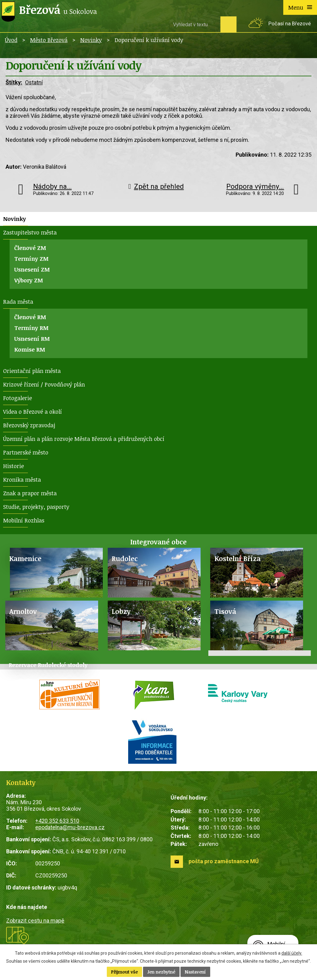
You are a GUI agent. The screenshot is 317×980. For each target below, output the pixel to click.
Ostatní (34, 82)
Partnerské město (26, 452)
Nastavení (195, 972)
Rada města (18, 302)
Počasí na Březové (290, 24)
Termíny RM (31, 328)
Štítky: (14, 82)
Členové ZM (30, 248)
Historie (13, 466)
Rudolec (125, 558)
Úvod (11, 40)
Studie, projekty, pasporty (36, 507)
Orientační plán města (32, 371)
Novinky (91, 40)
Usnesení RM (32, 339)
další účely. (292, 953)
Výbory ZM (29, 280)
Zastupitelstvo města (30, 232)
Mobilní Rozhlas (24, 520)
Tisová (225, 611)
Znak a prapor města (30, 493)
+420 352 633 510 (57, 821)
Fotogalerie (17, 398)
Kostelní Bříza (238, 558)
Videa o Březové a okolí (33, 412)
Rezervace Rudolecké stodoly (48, 665)
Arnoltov (23, 611)
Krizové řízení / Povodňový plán (44, 384)
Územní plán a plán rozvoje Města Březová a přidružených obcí (84, 439)
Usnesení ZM (32, 269)
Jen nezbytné (161, 972)
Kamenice (25, 558)
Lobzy (121, 611)
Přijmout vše (124, 972)
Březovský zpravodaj (29, 425)
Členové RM (30, 317)
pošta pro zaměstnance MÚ (224, 861)
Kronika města (22, 479)
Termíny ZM (31, 259)
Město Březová (49, 40)
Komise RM (30, 349)
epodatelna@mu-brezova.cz (70, 827)
